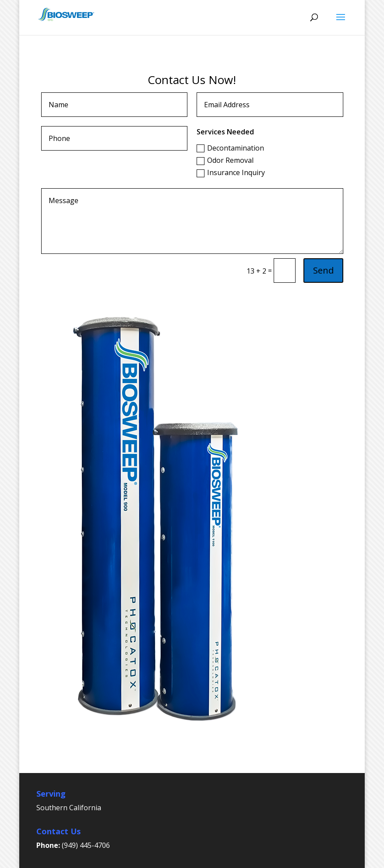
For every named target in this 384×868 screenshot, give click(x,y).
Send (323, 270)
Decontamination (230, 148)
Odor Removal (225, 160)
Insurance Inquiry (231, 172)
